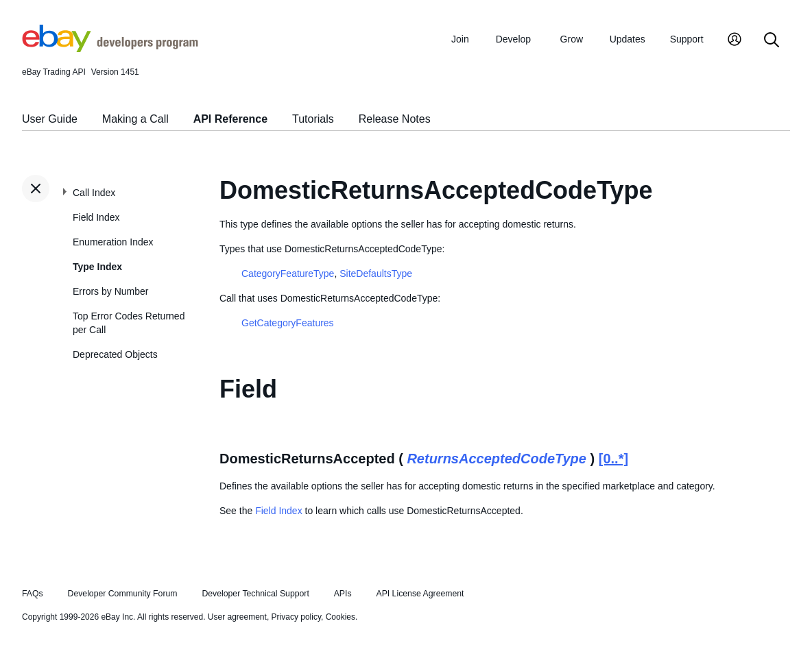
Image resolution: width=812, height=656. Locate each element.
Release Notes (395, 119)
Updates (628, 39)
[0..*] (613, 459)
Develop (513, 39)
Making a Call (135, 119)
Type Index (97, 267)
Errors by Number (110, 291)
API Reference (231, 119)
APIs (343, 594)
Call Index (94, 193)
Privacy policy (296, 617)
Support (687, 39)
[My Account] (735, 41)
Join (460, 39)
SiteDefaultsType (376, 274)
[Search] (772, 41)
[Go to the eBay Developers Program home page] (110, 49)
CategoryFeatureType (288, 274)
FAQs (33, 594)
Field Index (96, 217)
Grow (572, 39)
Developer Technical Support (255, 594)
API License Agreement (420, 594)
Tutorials (313, 119)
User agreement (237, 617)
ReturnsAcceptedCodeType (497, 459)
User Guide (50, 119)
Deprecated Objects (115, 354)
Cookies (341, 617)
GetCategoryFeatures (288, 323)
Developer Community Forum (123, 594)
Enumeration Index (113, 242)
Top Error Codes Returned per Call (129, 323)
